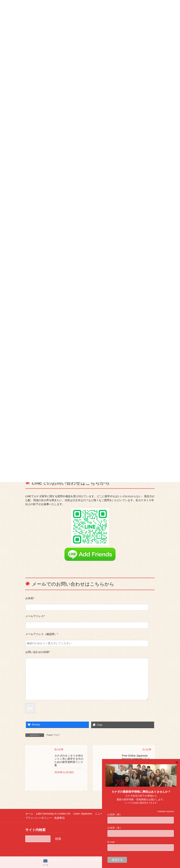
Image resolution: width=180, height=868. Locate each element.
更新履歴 (142, 814)
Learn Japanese (83, 814)
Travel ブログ (53, 735)
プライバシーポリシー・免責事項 (45, 818)
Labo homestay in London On (53, 814)
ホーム (29, 814)
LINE (135, 862)
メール (45, 862)
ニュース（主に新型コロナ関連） (115, 814)
